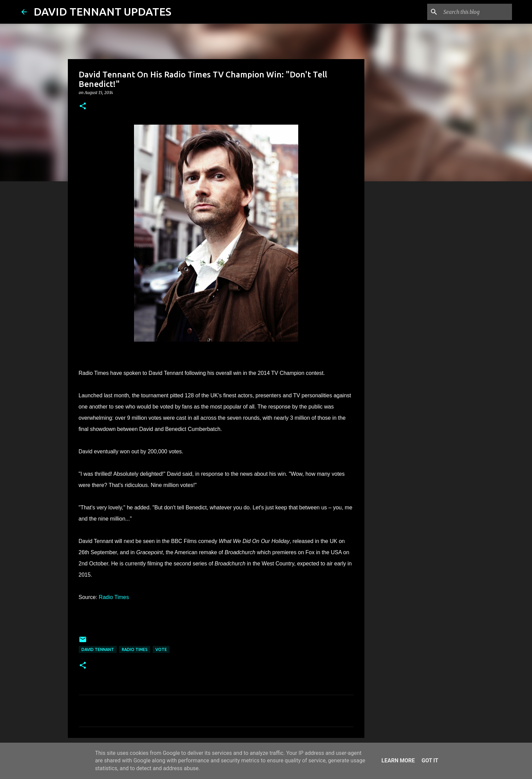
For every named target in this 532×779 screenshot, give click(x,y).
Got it (430, 760)
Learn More (398, 760)
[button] (83, 106)
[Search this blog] (476, 12)
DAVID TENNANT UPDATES (102, 12)
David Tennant (98, 649)
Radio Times (114, 597)
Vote (161, 649)
